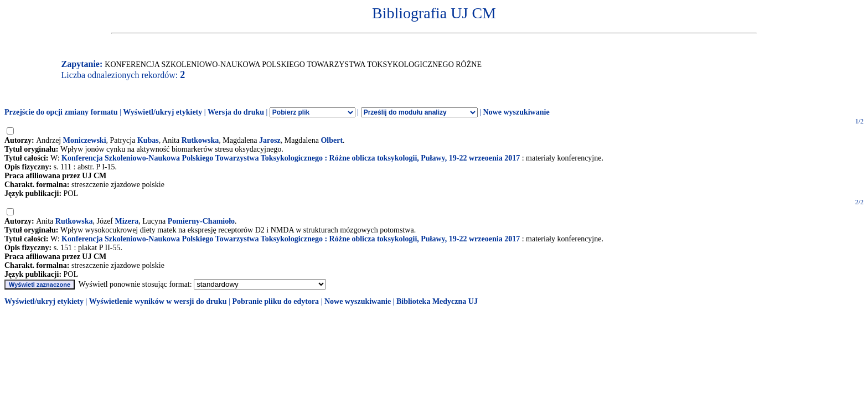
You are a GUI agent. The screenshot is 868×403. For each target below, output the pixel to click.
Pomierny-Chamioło (201, 221)
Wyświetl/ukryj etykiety (162, 112)
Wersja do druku (236, 112)
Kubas (148, 140)
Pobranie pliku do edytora (275, 301)
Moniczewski (85, 140)
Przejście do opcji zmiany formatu (61, 112)
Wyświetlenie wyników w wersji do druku (158, 301)
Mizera (127, 221)
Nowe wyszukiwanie (516, 112)
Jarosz (270, 140)
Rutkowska (200, 140)
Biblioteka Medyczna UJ (437, 301)
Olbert (332, 140)
